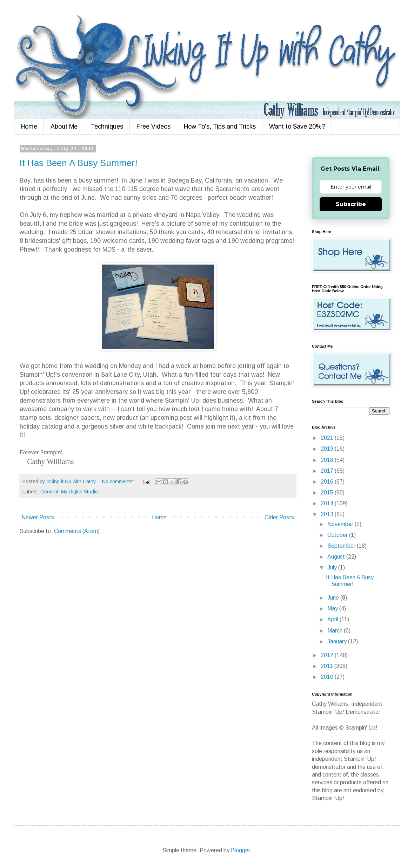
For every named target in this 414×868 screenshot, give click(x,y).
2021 (328, 438)
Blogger (240, 850)
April (333, 619)
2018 (328, 460)
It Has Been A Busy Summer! (79, 163)
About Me (64, 127)
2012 (328, 655)
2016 (328, 482)
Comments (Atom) (77, 531)
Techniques (107, 127)
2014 (328, 503)
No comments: (119, 481)
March (336, 631)
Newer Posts (38, 517)
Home (29, 127)
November (341, 524)
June (334, 598)
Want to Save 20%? (297, 127)
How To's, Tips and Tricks (220, 127)
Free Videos (153, 127)
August (337, 557)
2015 (328, 493)
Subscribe (351, 204)
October (338, 535)
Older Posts (279, 517)
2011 (328, 666)
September (342, 546)
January (338, 641)
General (49, 492)
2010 (328, 677)
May (333, 609)
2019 (328, 449)
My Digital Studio (79, 492)
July (333, 568)
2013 (328, 514)
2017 (328, 471)
